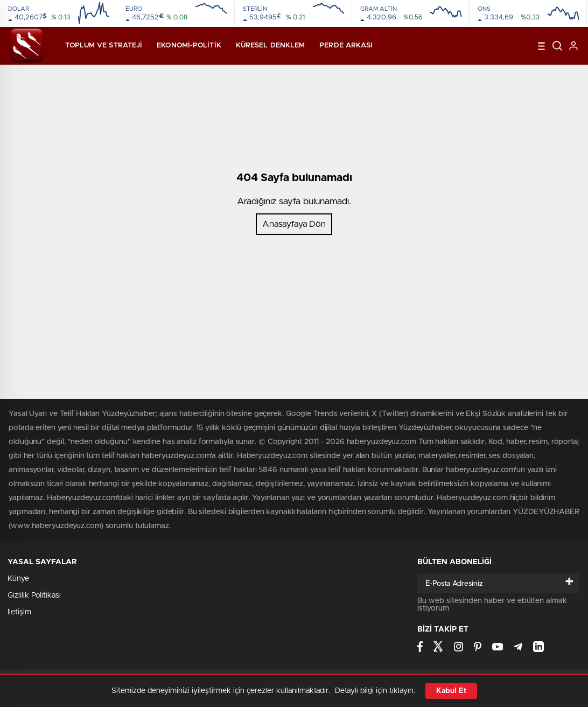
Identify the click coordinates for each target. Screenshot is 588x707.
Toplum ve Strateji (104, 46)
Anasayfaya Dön (294, 224)
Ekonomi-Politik (189, 46)
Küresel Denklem (271, 46)
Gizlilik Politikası (34, 595)
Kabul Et (451, 691)
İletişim (19, 612)
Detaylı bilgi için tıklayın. (375, 691)
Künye (18, 579)
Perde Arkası (346, 46)
